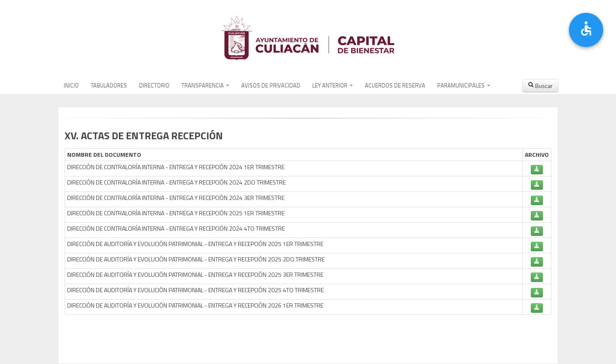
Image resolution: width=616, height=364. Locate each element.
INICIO (71, 85)
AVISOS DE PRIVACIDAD (271, 85)
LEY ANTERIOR (333, 85)
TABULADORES (109, 85)
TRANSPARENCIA (205, 85)
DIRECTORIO (154, 85)
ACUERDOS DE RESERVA (395, 85)
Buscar (540, 86)
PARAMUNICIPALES (464, 85)
